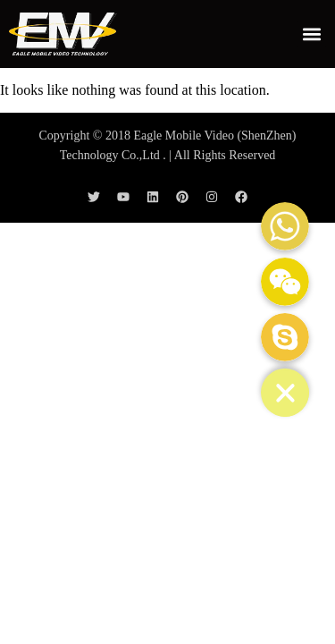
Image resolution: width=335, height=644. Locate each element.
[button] (311, 34)
